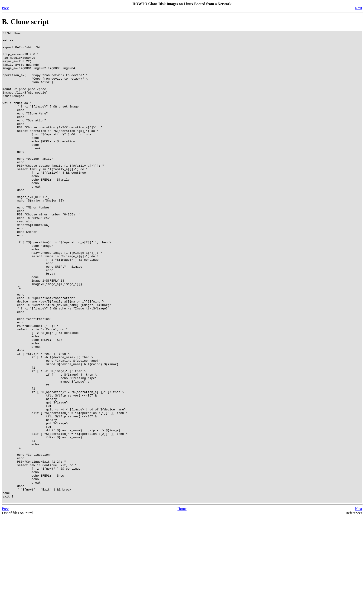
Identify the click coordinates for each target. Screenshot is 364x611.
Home (182, 603)
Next (359, 8)
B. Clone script (26, 22)
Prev (5, 8)
